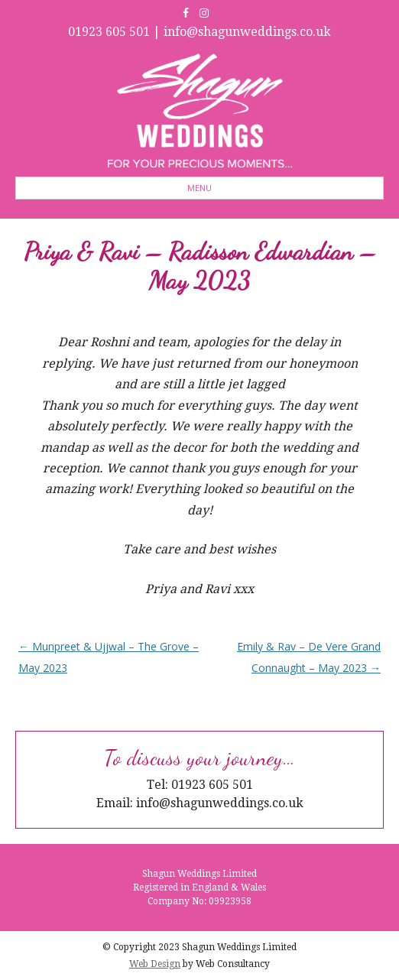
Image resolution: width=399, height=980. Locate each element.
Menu (199, 188)
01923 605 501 (109, 32)
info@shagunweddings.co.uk (247, 32)
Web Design (155, 964)
